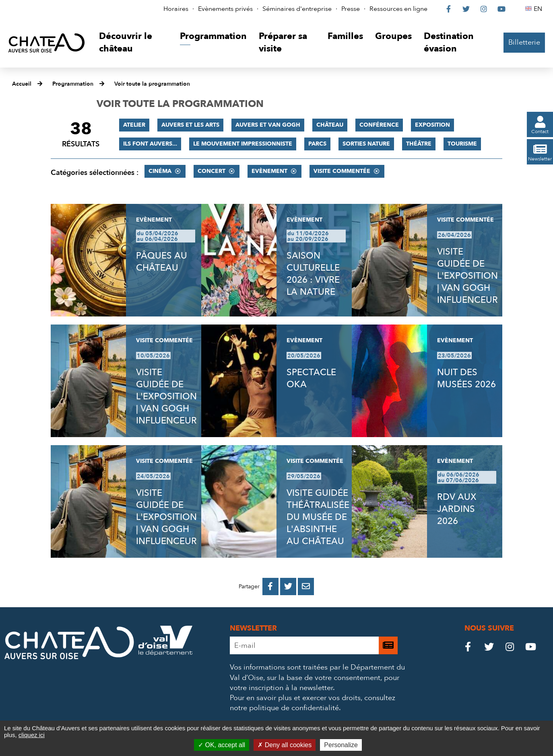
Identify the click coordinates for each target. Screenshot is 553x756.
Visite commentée (342, 171)
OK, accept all (222, 745)
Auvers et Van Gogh (268, 125)
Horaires (176, 9)
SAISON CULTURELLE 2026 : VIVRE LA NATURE (313, 274)
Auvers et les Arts (190, 125)
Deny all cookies (285, 745)
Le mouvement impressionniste (243, 144)
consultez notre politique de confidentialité (313, 703)
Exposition (432, 125)
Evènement (269, 171)
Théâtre (419, 144)
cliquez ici (32, 735)
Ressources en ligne (398, 9)
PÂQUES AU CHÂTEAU (162, 262)
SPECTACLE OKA (311, 378)
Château (330, 125)
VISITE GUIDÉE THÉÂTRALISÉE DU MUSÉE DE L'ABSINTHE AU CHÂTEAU (318, 517)
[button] (133, 43)
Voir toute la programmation (152, 84)
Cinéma (160, 171)
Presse (351, 9)
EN (539, 9)
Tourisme (462, 144)
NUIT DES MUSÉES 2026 (466, 378)
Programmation (73, 84)
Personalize (341, 745)
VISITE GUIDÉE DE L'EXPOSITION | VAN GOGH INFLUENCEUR (467, 276)
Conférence (379, 125)
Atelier (134, 125)
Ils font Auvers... (150, 144)
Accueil (22, 84)
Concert (212, 171)
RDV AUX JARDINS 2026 (457, 509)
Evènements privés (225, 9)
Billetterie (524, 42)
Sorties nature (366, 144)
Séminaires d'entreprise (297, 9)
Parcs (317, 144)
